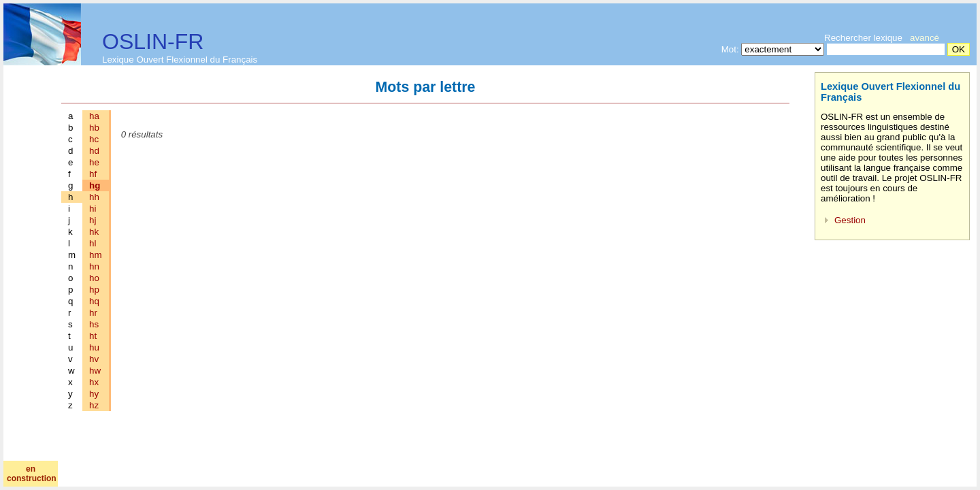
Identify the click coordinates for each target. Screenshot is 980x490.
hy (94, 394)
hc (94, 139)
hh (94, 197)
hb (94, 128)
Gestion (850, 220)
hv (94, 359)
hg (95, 185)
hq (94, 301)
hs (94, 324)
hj (93, 220)
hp (94, 290)
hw (95, 371)
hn (94, 266)
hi (93, 209)
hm (96, 255)
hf (93, 174)
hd (94, 151)
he (94, 162)
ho (94, 278)
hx (94, 382)
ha (94, 116)
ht (93, 336)
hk (94, 232)
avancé (925, 38)
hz (94, 405)
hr (93, 313)
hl (93, 243)
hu (94, 347)
